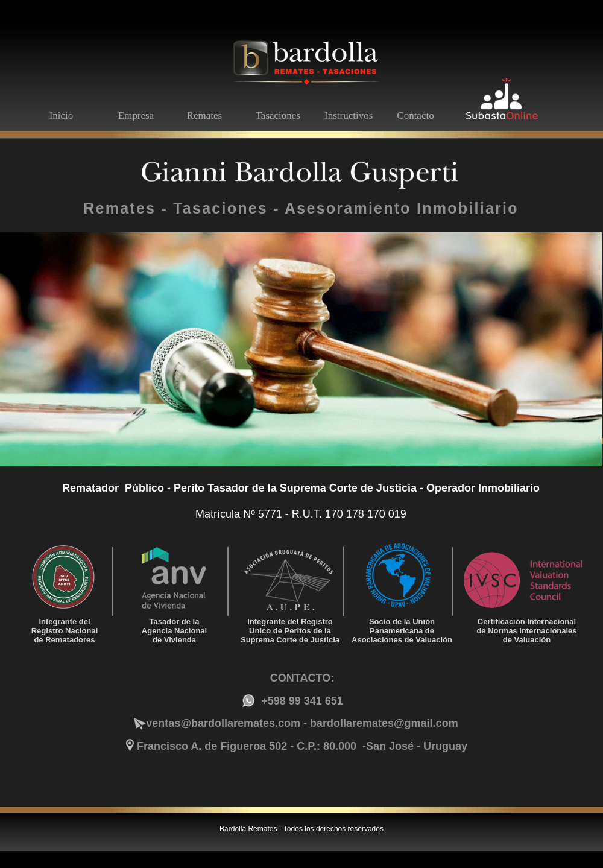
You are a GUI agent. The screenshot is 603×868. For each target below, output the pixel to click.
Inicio (62, 116)
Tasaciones (278, 116)
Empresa (136, 116)
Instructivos (349, 116)
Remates (205, 116)
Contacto (415, 116)
